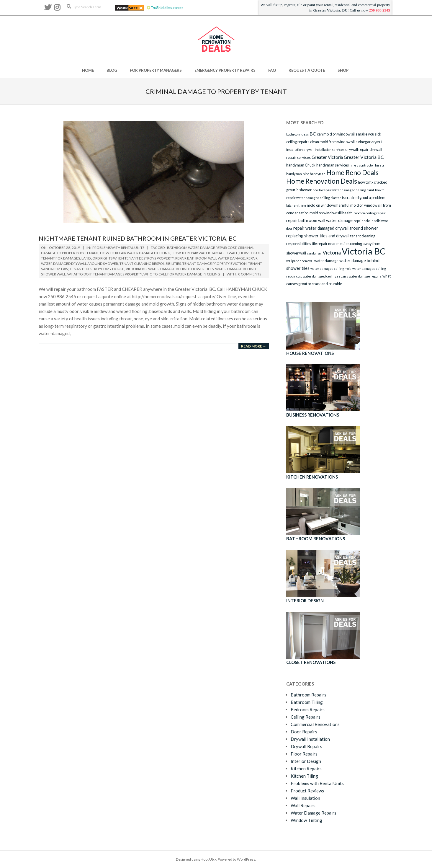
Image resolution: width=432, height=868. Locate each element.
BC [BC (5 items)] (313, 134)
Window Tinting (306, 820)
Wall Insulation (305, 798)
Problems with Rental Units (118, 248)
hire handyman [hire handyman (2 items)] (314, 174)
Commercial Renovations (315, 724)
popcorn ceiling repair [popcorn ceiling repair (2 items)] (370, 213)
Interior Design (306, 761)
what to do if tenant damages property (105, 274)
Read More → (254, 346)
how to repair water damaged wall (205, 253)
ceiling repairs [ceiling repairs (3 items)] (298, 142)
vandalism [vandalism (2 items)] (314, 253)
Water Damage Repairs (314, 813)
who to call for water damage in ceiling (182, 274)
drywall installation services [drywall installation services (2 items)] (324, 150)
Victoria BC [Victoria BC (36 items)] (364, 251)
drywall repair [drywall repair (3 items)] (357, 149)
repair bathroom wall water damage (210, 258)
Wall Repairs (303, 805)
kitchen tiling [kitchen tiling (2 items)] (296, 205)
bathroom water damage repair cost (202, 248)
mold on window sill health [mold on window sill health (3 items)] (331, 213)
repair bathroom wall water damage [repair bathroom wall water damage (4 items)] (319, 220)
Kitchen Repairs (306, 769)
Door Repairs (304, 732)
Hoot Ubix (208, 859)
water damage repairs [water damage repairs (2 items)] (365, 276)
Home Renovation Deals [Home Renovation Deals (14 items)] (322, 181)
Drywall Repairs (306, 746)
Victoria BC (136, 269)
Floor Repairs (304, 754)
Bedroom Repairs (308, 709)
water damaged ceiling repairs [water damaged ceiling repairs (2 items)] (325, 276)
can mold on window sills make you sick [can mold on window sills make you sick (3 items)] (349, 134)
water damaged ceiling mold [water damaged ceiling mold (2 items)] (331, 269)
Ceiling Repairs (306, 717)
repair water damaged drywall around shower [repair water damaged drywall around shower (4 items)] (336, 228)
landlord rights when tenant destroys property (128, 258)
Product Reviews (307, 791)
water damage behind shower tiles (181, 269)
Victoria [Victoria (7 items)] (332, 252)
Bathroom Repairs (309, 695)
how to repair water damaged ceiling (135, 253)
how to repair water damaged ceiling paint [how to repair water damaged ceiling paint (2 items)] (343, 190)
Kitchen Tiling (304, 776)
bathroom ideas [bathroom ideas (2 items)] (297, 134)
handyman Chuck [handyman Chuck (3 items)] (301, 165)
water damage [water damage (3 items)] (326, 261)
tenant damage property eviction (215, 263)
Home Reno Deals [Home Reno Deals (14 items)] (352, 173)
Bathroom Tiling (307, 702)
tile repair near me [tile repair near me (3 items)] (327, 244)
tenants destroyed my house (97, 269)
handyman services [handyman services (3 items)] (333, 165)
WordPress (246, 859)
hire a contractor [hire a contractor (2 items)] (362, 165)
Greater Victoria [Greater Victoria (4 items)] (327, 157)
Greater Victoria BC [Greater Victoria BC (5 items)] (364, 157)
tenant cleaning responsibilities (150, 263)
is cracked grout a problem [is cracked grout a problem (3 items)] (364, 198)
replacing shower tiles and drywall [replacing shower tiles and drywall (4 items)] (318, 236)
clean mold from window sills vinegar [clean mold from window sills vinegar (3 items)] (340, 142)
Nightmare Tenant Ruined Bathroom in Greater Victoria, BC (138, 238)
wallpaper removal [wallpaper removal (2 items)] (300, 261)
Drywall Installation (310, 739)
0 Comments (250, 274)
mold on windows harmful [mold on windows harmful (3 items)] (328, 205)
